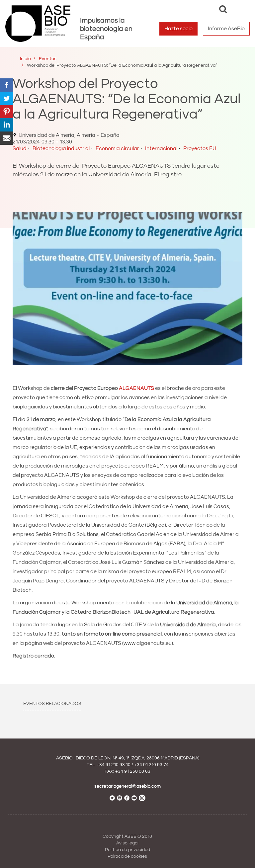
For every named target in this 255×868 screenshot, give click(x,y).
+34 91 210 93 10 (114, 765)
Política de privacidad (127, 850)
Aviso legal (127, 843)
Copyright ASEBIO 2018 (127, 836)
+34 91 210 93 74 (151, 765)
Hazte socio (178, 29)
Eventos (48, 59)
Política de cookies (127, 856)
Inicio (25, 59)
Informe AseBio (226, 29)
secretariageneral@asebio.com (127, 786)
